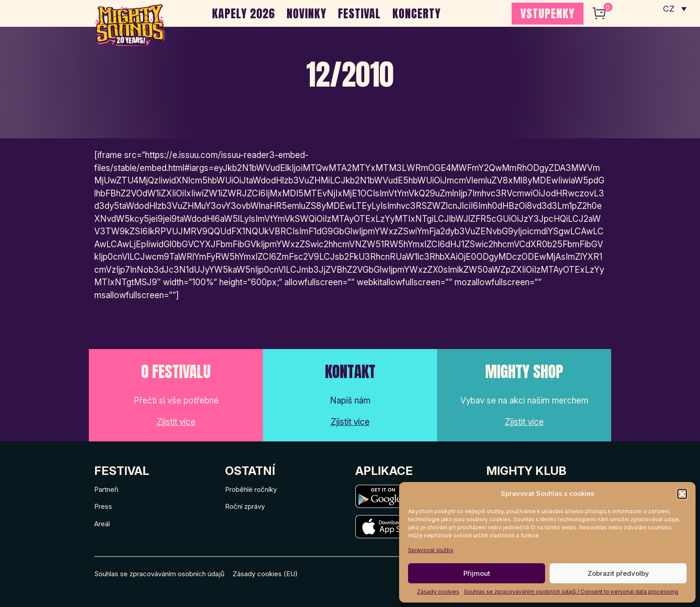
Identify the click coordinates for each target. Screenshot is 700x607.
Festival (359, 13)
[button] (682, 494)
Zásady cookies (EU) (265, 574)
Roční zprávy (245, 506)
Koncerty (417, 13)
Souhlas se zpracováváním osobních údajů (159, 574)
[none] (675, 9)
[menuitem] (675, 9)
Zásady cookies (438, 592)
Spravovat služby (431, 550)
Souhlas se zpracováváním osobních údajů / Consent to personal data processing (571, 592)
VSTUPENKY (548, 13)
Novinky (306, 13)
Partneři (106, 489)
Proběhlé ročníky (251, 489)
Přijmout (477, 573)
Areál (102, 524)
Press (103, 506)
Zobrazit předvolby (618, 573)
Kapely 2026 (244, 13)
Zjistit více (176, 422)
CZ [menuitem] (669, 9)
